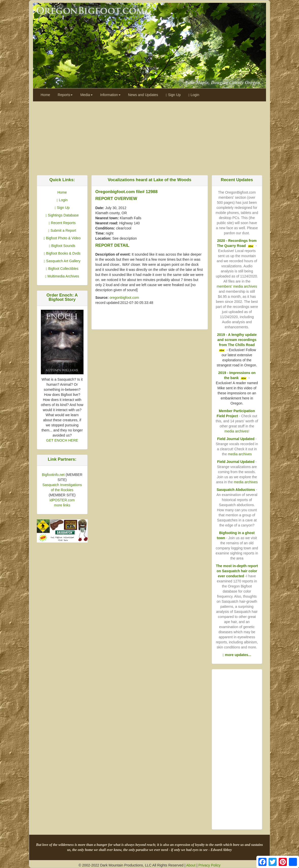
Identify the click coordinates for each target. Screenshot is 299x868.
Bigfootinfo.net (53, 475)
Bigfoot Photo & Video (62, 238)
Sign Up (173, 95)
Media (86, 95)
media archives (236, 431)
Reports (65, 95)
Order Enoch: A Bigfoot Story (62, 297)
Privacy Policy (209, 865)
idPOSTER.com (62, 500)
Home (45, 95)
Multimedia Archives (62, 276)
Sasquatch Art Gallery (62, 261)
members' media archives (237, 286)
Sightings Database (62, 215)
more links (62, 505)
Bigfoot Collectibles (62, 269)
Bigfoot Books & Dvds (62, 253)
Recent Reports (62, 223)
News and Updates (143, 95)
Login (194, 95)
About (191, 865)
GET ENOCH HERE (62, 440)
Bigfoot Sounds (62, 246)
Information (110, 95)
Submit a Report (62, 230)
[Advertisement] (149, 137)
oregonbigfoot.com (124, 298)
